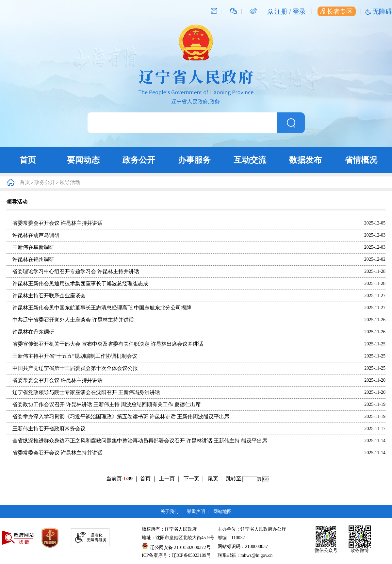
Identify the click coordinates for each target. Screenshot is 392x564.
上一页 (169, 479)
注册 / (284, 11)
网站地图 (222, 512)
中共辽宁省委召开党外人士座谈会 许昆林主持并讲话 (73, 320)
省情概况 (361, 160)
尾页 (213, 479)
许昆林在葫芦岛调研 (36, 235)
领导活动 (70, 182)
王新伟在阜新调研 (33, 247)
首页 (28, 160)
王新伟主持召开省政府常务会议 (49, 429)
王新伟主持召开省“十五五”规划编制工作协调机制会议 (75, 356)
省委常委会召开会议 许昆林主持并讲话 (57, 223)
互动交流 (250, 160)
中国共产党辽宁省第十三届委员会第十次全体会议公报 (75, 368)
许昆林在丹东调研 (33, 332)
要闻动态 (83, 160)
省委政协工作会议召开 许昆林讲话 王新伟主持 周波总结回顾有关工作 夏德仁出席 (106, 404)
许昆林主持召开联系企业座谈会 (49, 296)
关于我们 (170, 512)
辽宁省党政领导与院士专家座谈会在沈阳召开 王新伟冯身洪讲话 (86, 392)
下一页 (194, 479)
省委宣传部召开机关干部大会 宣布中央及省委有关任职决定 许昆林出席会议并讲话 (108, 344)
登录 (299, 11)
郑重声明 (196, 512)
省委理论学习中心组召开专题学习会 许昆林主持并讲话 (76, 271)
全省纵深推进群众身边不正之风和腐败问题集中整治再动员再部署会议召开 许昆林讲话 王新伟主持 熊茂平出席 (140, 441)
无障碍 (382, 11)
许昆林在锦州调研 (33, 259)
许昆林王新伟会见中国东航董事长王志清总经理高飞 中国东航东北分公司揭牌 (102, 308)
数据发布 (305, 160)
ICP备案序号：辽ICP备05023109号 (176, 555)
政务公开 (139, 160)
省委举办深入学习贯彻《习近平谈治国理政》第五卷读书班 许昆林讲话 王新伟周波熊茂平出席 (121, 416)
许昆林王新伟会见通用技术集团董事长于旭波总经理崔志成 (80, 283)
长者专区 (337, 11)
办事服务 (194, 160)
